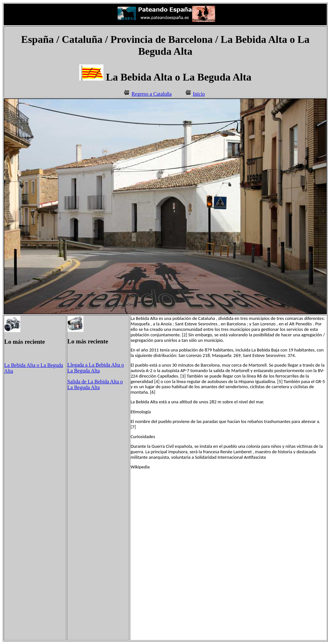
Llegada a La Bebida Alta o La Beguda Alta (96, 368)
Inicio (199, 94)
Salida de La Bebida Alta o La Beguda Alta (95, 384)
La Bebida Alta (20, 365)
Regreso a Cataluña (151, 94)
